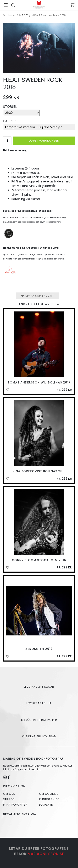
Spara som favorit (38, 296)
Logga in (46, 805)
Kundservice (49, 799)
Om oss (9, 794)
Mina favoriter (15, 805)
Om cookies (49, 794)
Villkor (9, 799)
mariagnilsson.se (46, 854)
